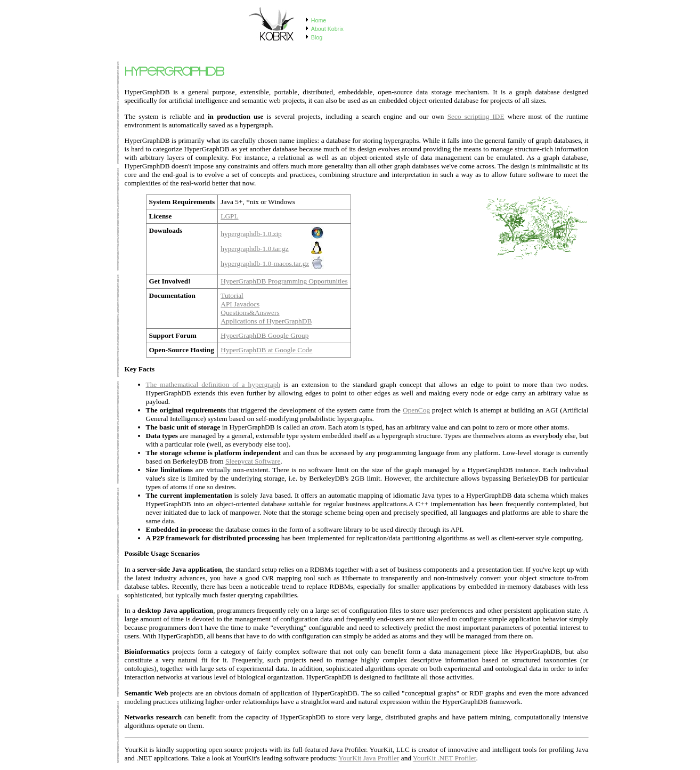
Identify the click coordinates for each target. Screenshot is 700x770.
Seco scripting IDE (476, 116)
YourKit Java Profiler (369, 758)
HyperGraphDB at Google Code (266, 350)
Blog (317, 37)
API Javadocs (240, 304)
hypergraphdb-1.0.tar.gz (254, 249)
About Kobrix (327, 29)
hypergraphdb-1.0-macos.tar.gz (265, 264)
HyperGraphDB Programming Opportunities (284, 281)
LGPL (229, 216)
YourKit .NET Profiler (445, 758)
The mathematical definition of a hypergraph (213, 384)
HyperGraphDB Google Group (264, 335)
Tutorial (232, 295)
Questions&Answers (250, 313)
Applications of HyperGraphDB (266, 321)
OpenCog (416, 410)
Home (319, 20)
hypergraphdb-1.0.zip (251, 234)
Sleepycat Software (253, 461)
